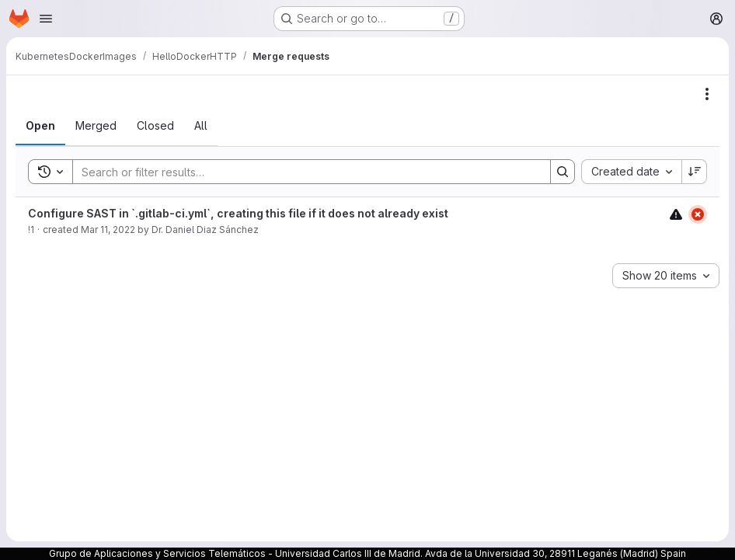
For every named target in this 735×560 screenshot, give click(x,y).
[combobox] (631, 172)
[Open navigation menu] (46, 19)
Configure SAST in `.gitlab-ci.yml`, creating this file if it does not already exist (238, 213)
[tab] (40, 126)
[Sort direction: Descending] (695, 172)
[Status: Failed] (698, 214)
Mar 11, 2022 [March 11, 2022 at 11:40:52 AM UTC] (108, 230)
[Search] (304, 172)
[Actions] (707, 94)
